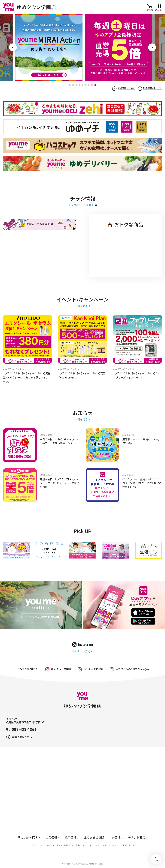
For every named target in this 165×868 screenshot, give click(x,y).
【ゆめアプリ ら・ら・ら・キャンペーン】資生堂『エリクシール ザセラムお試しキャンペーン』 (27, 378)
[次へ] (153, 550)
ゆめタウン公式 (81, 652)
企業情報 (51, 838)
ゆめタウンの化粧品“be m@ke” (133, 669)
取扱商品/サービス (153, 88)
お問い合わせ (128, 845)
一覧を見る (81, 306)
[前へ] (12, 550)
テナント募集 (137, 838)
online (150, 7)
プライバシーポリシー (40, 845)
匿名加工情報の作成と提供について (72, 845)
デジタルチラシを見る (81, 205)
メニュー (159, 7)
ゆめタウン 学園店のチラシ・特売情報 (125, 249)
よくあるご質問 (94, 838)
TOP (156, 859)
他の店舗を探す (28, 838)
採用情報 (70, 838)
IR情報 (116, 838)
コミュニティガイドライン (105, 845)
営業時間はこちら (126, 88)
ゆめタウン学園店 (61, 669)
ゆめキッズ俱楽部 (93, 669)
